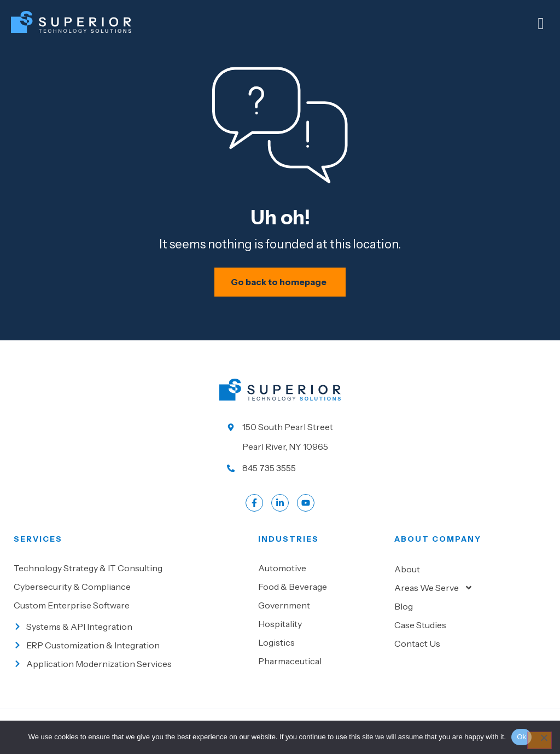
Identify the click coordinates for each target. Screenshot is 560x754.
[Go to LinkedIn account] (280, 514)
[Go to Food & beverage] (321, 598)
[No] (539, 740)
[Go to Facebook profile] (254, 514)
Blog (404, 618)
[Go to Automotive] (321, 579)
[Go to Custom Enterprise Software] (130, 617)
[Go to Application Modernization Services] (130, 675)
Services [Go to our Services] (38, 550)
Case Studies (420, 636)
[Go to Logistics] (321, 654)
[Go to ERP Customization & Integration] (130, 657)
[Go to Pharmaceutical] (321, 672)
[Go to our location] (280, 448)
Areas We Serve (434, 599)
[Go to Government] (321, 617)
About (407, 581)
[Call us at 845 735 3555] (280, 479)
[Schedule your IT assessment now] (280, 293)
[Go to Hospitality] (321, 635)
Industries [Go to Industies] (288, 550)
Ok (521, 737)
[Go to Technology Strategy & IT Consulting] (130, 579)
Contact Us (417, 655)
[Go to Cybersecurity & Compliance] (130, 598)
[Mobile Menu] (541, 24)
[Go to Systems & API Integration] (130, 638)
